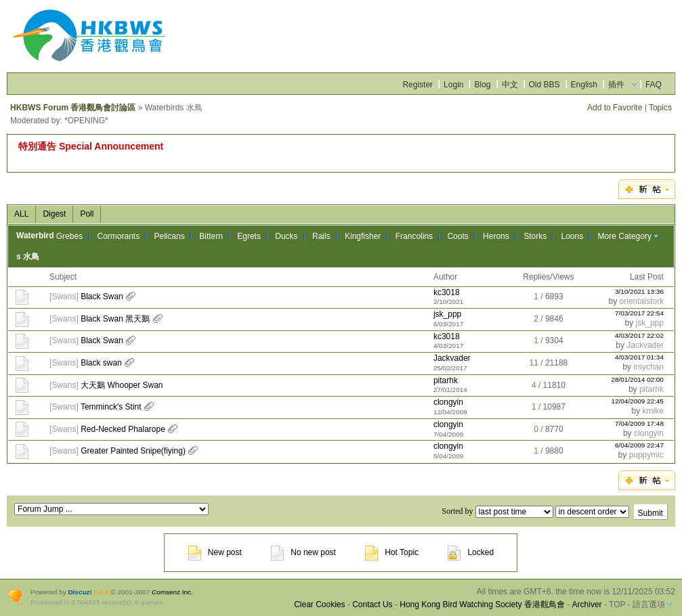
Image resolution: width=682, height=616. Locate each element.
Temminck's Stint (111, 407)
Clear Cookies (319, 604)
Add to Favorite (615, 108)
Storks (535, 236)
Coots (457, 236)
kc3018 (447, 292)
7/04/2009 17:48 (639, 423)
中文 (510, 85)
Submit (651, 513)
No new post (303, 552)
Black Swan (102, 296)
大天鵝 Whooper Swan (122, 385)
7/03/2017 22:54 (639, 313)
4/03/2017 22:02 (639, 335)
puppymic (646, 455)
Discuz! (80, 592)
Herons (496, 236)
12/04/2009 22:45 (637, 401)
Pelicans (170, 236)
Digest (54, 214)
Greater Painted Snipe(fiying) (133, 451)
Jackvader (645, 345)
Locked (471, 552)
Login (453, 85)
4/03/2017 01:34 (639, 357)
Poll (87, 214)
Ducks (286, 236)
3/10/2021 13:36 (639, 291)
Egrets (249, 236)
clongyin (448, 402)
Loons (573, 236)
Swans (64, 296)
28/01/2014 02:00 (637, 379)
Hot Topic (392, 552)
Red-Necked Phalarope (123, 429)
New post (215, 552)
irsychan (648, 367)
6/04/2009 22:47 (639, 445)
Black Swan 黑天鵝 (115, 319)
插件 (616, 85)
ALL (21, 214)
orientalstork (642, 301)
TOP (617, 604)
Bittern (211, 236)
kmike (653, 411)
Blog (482, 85)
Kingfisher (363, 236)
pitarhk (446, 380)
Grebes (69, 236)
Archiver (587, 604)
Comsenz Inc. (172, 592)
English (584, 85)
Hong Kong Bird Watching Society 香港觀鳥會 (482, 604)
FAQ (654, 85)
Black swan (101, 363)
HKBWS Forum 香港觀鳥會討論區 (73, 108)
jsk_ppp (447, 314)
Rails (321, 236)
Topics (660, 108)
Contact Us (372, 604)
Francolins (414, 236)
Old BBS (545, 85)
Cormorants (118, 236)
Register (418, 85)
